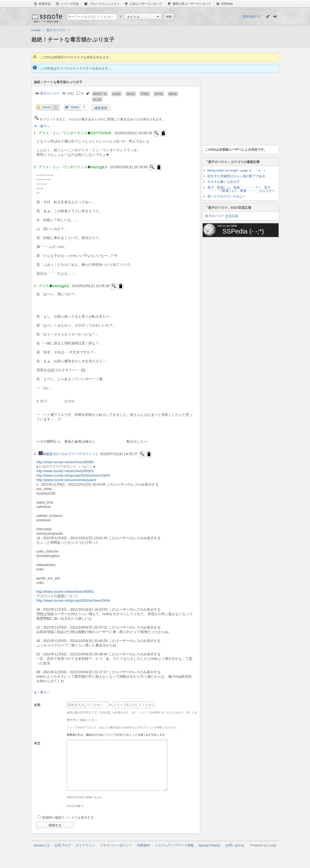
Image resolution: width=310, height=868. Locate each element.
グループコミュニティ (102, 4)
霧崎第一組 (100, 94)
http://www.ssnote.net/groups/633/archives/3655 (73, 475)
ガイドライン (85, 845)
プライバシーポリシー (116, 845)
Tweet (75, 107)
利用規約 (143, 845)
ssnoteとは (42, 845)
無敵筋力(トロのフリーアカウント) (68, 454)
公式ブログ (63, 845)
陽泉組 (173, 94)
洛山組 (97, 100)
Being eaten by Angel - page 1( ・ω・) (236, 170)
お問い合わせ (235, 845)
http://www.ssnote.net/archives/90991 (65, 471)
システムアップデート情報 (174, 845)
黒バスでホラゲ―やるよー (227, 196)
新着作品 (42, 4)
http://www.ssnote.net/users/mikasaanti (66, 480)
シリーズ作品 (67, 4)
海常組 (159, 94)
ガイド (71, 720)
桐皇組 (131, 94)
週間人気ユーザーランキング (189, 4)
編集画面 (101, 108)
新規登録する (252, 17)
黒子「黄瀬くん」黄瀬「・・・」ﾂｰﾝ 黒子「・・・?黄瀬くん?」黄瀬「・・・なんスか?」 (242, 189)
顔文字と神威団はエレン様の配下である (236, 176)
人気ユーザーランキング (144, 4)
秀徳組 (145, 94)
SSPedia (225, 4)
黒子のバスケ (50, 93)
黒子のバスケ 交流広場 (222, 216)
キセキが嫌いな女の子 (224, 182)
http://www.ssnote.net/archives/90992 (65, 592)
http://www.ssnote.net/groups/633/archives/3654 (73, 601)
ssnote (47, 18)
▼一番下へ (42, 126)
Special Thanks (210, 845)
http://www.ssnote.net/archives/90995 (65, 462)
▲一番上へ (42, 692)
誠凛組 (117, 94)
